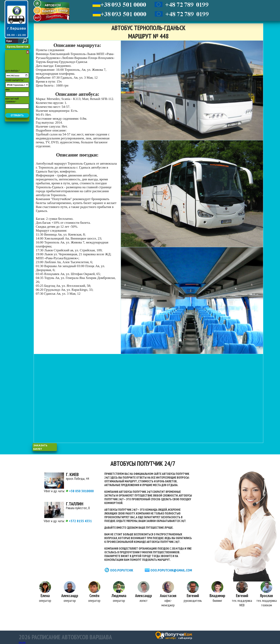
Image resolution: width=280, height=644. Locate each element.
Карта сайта (22, 642)
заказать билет (40, 447)
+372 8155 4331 (79, 521)
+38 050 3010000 (80, 491)
